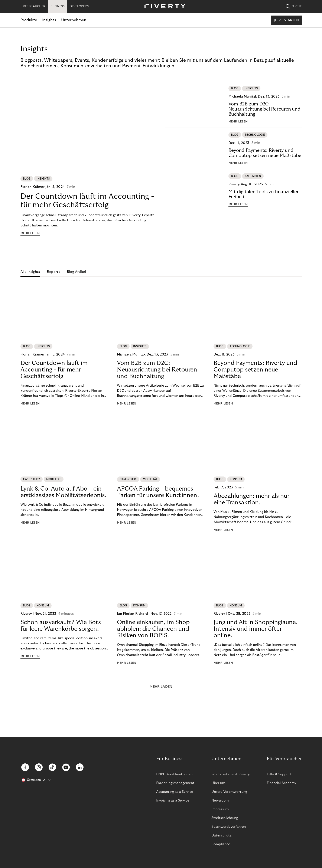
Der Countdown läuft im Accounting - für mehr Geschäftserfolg (87, 201)
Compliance (221, 844)
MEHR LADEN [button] (161, 687)
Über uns (218, 783)
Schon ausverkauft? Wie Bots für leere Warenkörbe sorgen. (61, 626)
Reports (53, 272)
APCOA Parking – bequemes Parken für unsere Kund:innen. (158, 492)
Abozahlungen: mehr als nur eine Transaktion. (251, 499)
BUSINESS (58, 6)
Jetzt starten (286, 20)
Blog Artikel (77, 272)
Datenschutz (221, 835)
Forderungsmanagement (175, 783)
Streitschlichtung (225, 818)
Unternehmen (74, 20)
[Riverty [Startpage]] (163, 6)
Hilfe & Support (279, 774)
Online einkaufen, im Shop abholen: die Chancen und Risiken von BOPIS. (153, 629)
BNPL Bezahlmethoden (174, 774)
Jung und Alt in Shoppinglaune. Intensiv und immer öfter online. (256, 629)
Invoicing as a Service (173, 800)
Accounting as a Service (175, 792)
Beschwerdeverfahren (229, 827)
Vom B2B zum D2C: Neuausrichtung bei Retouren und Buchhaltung (264, 109)
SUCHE (294, 6)
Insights (49, 20)
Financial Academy (282, 783)
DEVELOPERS (79, 6)
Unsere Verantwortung (229, 792)
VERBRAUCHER (34, 6)
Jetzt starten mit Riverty (231, 774)
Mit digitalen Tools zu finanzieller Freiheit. (264, 194)
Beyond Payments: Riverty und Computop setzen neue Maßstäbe (265, 153)
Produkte (29, 20)
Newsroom (220, 800)
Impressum (220, 809)
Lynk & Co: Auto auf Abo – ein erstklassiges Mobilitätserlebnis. (63, 492)
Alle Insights (30, 272)
